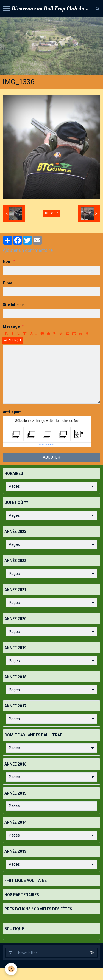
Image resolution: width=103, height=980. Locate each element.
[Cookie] (11, 969)
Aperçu (12, 340)
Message (11, 326)
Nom (7, 261)
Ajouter (51, 457)
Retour (51, 213)
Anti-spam (12, 412)
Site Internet (14, 305)
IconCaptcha (46, 445)
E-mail (9, 283)
